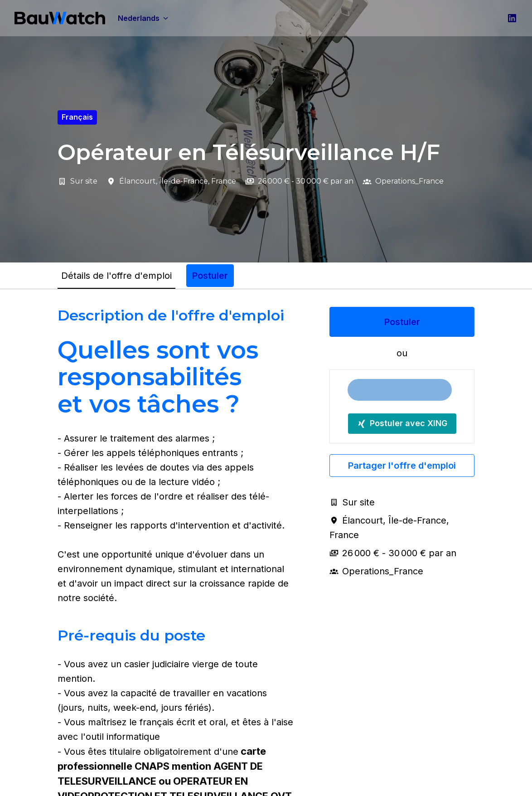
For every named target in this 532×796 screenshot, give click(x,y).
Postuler (402, 322)
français (77, 117)
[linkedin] (512, 18)
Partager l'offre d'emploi (402, 466)
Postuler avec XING (402, 423)
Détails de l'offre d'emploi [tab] (116, 276)
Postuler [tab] (210, 276)
